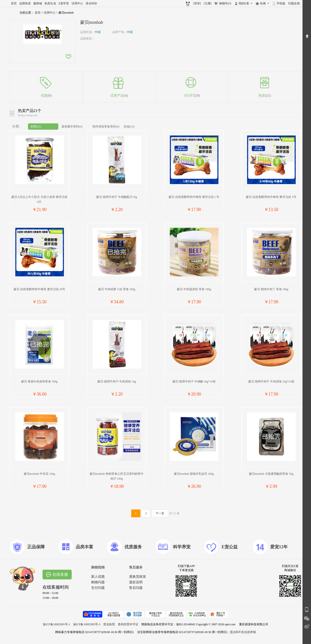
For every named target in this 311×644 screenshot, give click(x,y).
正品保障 (36, 547)
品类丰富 (85, 547)
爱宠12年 (279, 547)
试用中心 (77, 3)
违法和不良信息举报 (243, 632)
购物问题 (98, 582)
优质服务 (133, 547)
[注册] (208, 3)
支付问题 (98, 588)
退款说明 (136, 582)
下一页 (160, 513)
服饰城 (38, 3)
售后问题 (136, 588)
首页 (14, 3)
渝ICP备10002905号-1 (56, 624)
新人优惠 (98, 577)
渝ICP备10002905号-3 (87, 624)
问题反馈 (294, 3)
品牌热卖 (25, 3)
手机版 (281, 3)
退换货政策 (138, 577)
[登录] (197, 3)
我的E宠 (244, 3)
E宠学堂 (64, 3)
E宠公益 (230, 547)
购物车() (225, 3)
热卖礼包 (50, 3)
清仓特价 (91, 3)
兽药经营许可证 (128, 624)
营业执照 (109, 624)
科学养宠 (182, 547)
